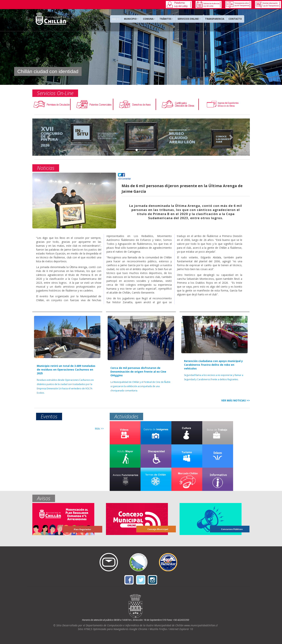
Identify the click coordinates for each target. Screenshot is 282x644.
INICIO (118, 19)
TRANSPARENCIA (215, 19)
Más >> (99, 428)
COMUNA (151, 19)
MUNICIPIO (133, 19)
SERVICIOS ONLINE (190, 19)
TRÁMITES (168, 19)
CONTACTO (236, 19)
